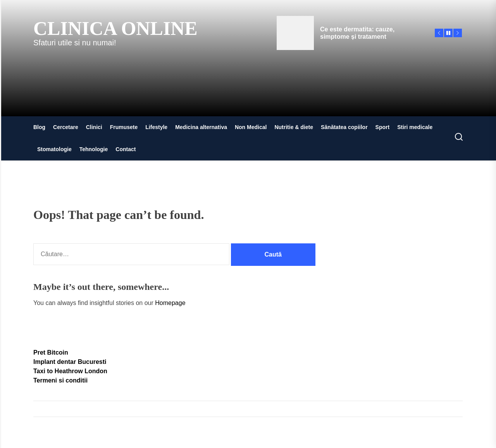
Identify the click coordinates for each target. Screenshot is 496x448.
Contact (126, 149)
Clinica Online (115, 28)
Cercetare (66, 127)
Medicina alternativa (201, 127)
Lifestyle (156, 127)
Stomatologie (54, 149)
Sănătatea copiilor (344, 127)
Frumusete (124, 127)
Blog (39, 127)
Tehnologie (94, 149)
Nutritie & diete (294, 127)
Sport (383, 127)
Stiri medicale (415, 127)
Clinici (94, 127)
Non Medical (251, 127)
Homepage (170, 303)
